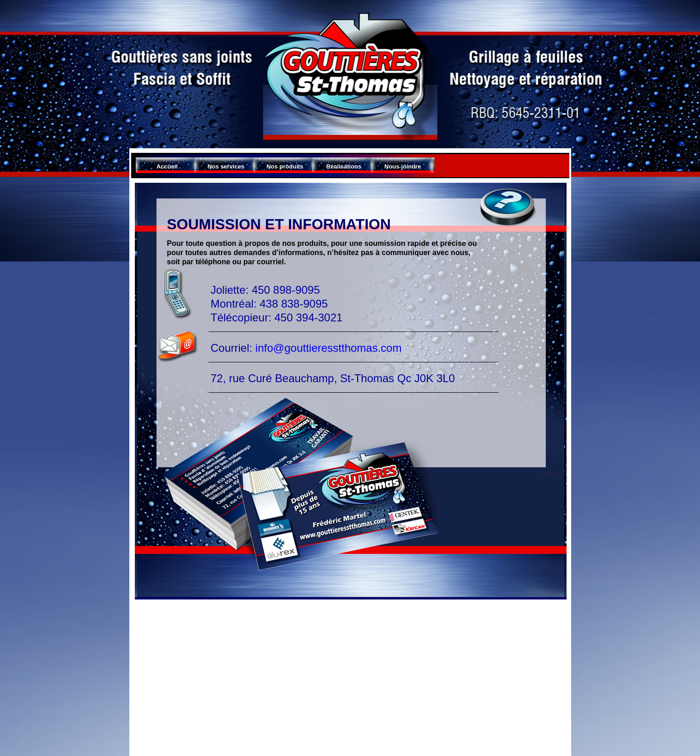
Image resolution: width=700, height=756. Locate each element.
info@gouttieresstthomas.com (327, 348)
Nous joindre (402, 166)
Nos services (226, 166)
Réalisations (344, 166)
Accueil (167, 166)
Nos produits (285, 166)
